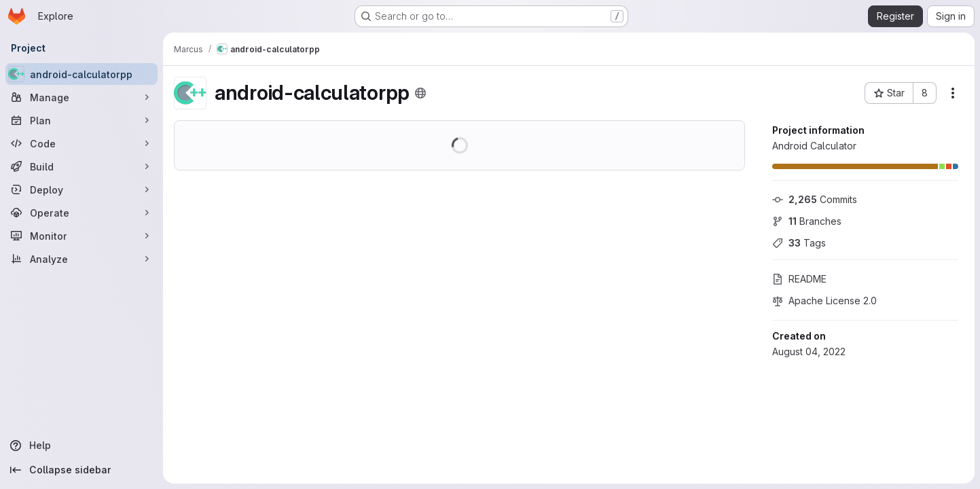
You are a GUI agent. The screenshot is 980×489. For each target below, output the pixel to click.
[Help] (81, 446)
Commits (815, 199)
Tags (799, 243)
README (799, 279)
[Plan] (81, 120)
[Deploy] (81, 189)
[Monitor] (81, 236)
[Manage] (81, 97)
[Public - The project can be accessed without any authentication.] (420, 93)
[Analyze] (81, 259)
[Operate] (81, 213)
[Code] (81, 143)
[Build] (81, 166)
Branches (807, 221)
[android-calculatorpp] (81, 74)
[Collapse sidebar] (81, 470)
